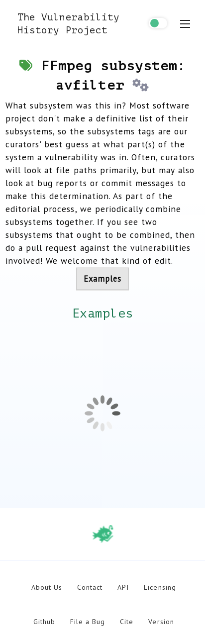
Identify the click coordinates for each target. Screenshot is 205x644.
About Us (47, 587)
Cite (127, 622)
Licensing (160, 587)
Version (161, 622)
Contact (90, 587)
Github (44, 622)
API (123, 587)
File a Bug (88, 622)
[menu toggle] (185, 24)
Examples (102, 279)
